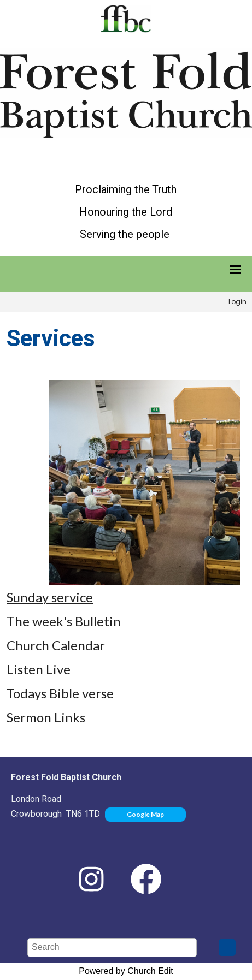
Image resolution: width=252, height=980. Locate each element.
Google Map (145, 814)
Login (238, 302)
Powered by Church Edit (126, 971)
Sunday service (50, 597)
